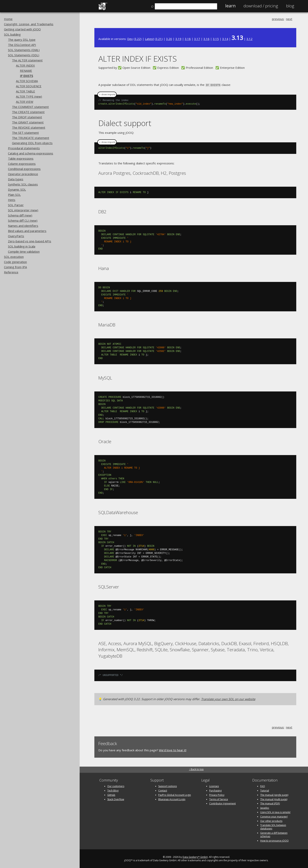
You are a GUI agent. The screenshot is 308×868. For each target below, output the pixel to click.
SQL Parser (16, 205)
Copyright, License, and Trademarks (29, 24)
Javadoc (265, 807)
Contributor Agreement (222, 803)
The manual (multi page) (274, 799)
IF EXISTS (26, 76)
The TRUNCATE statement (31, 138)
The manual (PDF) (270, 803)
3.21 (159, 39)
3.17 (197, 39)
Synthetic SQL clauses (23, 184)
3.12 (249, 39)
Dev (130, 39)
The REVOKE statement (29, 127)
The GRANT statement (28, 122)
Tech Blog (113, 790)
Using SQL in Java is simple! (275, 812)
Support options (168, 786)
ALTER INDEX (25, 65)
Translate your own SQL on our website (228, 699)
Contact (163, 790)
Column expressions (22, 164)
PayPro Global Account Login (175, 795)
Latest (149, 39)
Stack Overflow (116, 799)
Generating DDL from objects (32, 143)
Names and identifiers (23, 226)
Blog (290, 6)
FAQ (263, 786)
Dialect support (125, 123)
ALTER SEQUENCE (29, 86)
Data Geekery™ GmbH (195, 857)
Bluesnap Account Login (172, 799)
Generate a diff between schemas (274, 834)
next (289, 19)
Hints (12, 200)
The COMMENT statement (30, 107)
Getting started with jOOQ (22, 29)
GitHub (111, 795)
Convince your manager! (274, 816)
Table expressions (21, 158)
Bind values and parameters (27, 231)
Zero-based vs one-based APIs (30, 241)
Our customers (116, 786)
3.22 (138, 39)
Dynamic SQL (17, 189)
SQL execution (14, 257)
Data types (16, 179)
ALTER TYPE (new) (29, 96)
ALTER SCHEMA (27, 81)
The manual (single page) (274, 795)
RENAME (26, 71)
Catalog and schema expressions (31, 153)
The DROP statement (27, 117)
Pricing (261, 6)
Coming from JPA (15, 267)
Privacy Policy (217, 795)
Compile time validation (24, 251)
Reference (11, 272)
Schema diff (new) (20, 215)
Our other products (271, 821)
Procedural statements (24, 148)
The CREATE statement (28, 112)
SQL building (12, 34)
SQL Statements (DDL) (24, 55)
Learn (230, 6)
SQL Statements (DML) (24, 50)
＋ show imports (107, 94)
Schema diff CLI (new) (23, 220)
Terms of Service (219, 799)
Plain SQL (14, 195)
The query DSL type (22, 40)
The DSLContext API (22, 45)
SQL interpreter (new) (23, 210)
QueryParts (16, 236)
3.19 (178, 39)
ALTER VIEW (25, 102)
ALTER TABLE (25, 91)
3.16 (206, 39)
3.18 (188, 39)
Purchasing (215, 790)
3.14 (225, 39)
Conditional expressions (24, 169)
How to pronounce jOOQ (274, 840)
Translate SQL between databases (273, 827)
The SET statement (25, 133)
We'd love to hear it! (173, 750)
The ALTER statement (27, 60)
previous (278, 19)
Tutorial (265, 790)
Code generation (15, 262)
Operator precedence (23, 174)
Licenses (214, 786)
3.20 (169, 39)
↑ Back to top (196, 769)
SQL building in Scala (22, 246)
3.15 (216, 39)
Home (8, 19)
